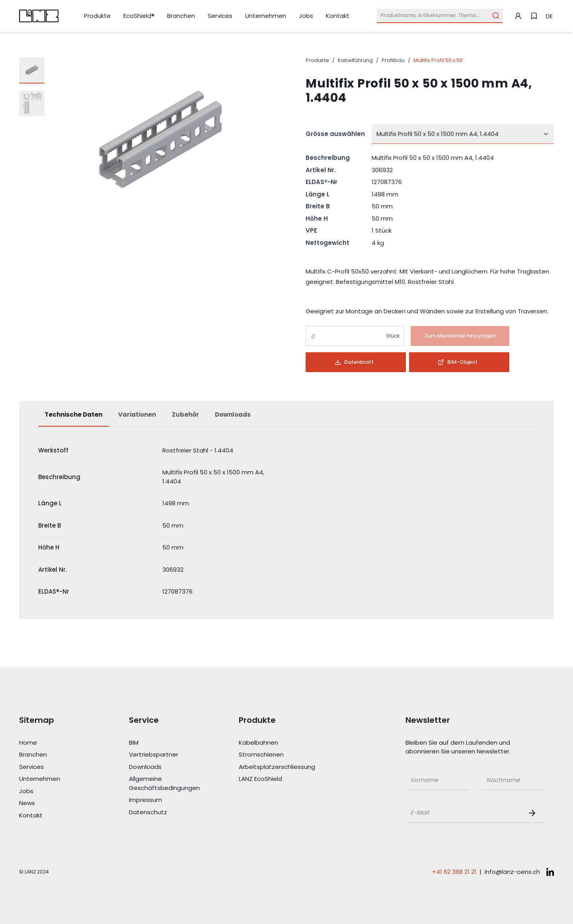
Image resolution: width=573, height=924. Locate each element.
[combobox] (463, 134)
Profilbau (393, 60)
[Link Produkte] (97, 16)
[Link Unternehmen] (266, 16)
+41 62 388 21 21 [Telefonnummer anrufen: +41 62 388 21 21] (454, 872)
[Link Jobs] (306, 16)
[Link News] (55, 803)
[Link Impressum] (165, 800)
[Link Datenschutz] (165, 812)
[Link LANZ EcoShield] (275, 779)
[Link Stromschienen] (275, 755)
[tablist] (286, 419)
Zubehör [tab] (185, 414)
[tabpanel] (286, 521)
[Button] (460, 336)
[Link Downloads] (165, 767)
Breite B (318, 206)
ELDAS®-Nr (322, 182)
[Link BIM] (165, 743)
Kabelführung (355, 60)
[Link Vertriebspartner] (165, 755)
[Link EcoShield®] (139, 16)
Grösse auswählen (335, 134)
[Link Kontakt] (338, 16)
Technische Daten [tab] (73, 414)
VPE (311, 230)
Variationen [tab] (137, 414)
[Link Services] (220, 16)
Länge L (318, 194)
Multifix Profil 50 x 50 (438, 60)
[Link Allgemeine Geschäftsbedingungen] (165, 783)
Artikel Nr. (321, 170)
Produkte (317, 60)
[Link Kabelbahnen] (275, 743)
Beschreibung (328, 158)
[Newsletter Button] (534, 813)
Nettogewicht (327, 243)
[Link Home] (55, 743)
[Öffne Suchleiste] (440, 16)
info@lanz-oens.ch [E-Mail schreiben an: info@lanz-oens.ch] (512, 872)
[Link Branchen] (181, 16)
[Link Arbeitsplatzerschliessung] (275, 767)
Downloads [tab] (233, 414)
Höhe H (317, 218)
